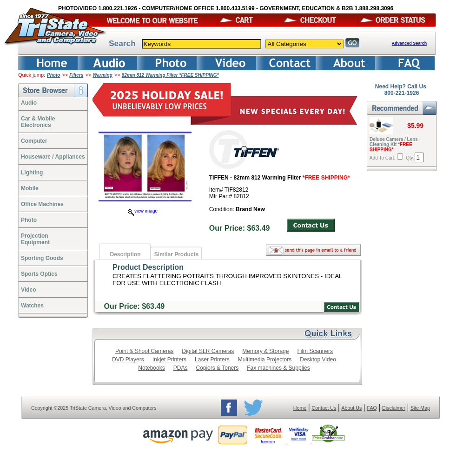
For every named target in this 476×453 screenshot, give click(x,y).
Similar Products (176, 254)
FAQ (372, 408)
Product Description (148, 267)
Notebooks (151, 368)
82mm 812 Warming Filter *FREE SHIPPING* (170, 75)
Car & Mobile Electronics (38, 122)
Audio (29, 103)
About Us (351, 408)
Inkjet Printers (169, 360)
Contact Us (324, 408)
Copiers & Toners (217, 368)
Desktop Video (318, 360)
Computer (34, 141)
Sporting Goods (42, 258)
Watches (32, 306)
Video (28, 290)
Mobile (30, 188)
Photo (53, 75)
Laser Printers (212, 360)
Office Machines (42, 204)
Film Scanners (315, 351)
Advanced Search (410, 43)
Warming (102, 75)
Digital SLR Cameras (208, 351)
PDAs (181, 368)
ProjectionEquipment (35, 239)
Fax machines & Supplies (278, 368)
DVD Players (128, 360)
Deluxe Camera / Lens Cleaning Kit (394, 144)
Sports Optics (39, 274)
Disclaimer (394, 408)
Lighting (32, 173)
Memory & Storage (265, 351)
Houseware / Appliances (53, 157)
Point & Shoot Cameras (144, 351)
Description (125, 254)
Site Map (420, 408)
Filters (76, 75)
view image (143, 211)
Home (300, 408)
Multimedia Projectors (265, 360)
